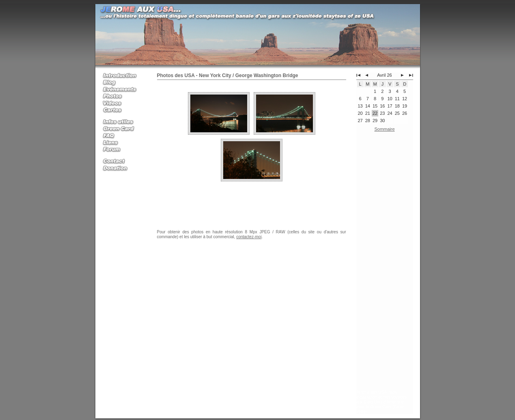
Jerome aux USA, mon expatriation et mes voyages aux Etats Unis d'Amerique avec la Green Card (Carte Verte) (382, 402)
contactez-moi (249, 237)
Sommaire (384, 129)
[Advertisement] (385, 263)
